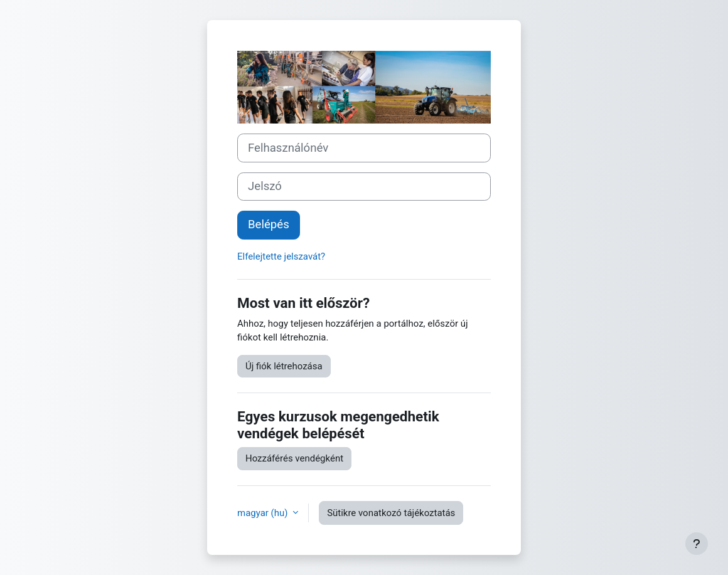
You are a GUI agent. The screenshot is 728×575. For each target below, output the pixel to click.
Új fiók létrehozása (284, 366)
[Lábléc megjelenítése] (697, 544)
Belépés (269, 224)
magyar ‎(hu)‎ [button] (264, 513)
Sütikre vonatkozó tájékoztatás (391, 513)
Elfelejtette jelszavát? (281, 256)
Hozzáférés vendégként (294, 458)
